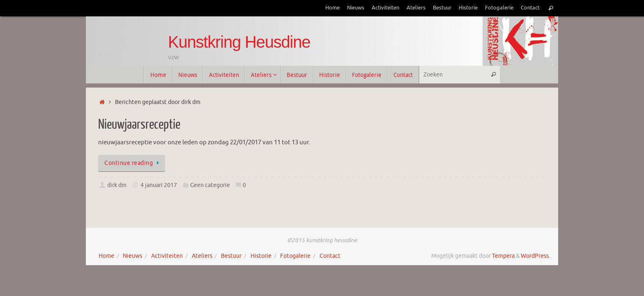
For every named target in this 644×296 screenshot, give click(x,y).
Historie (468, 8)
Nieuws (356, 8)
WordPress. (535, 256)
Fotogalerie (499, 8)
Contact (530, 8)
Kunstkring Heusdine (239, 42)
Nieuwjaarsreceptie (139, 125)
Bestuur (442, 8)
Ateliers (416, 8)
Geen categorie (210, 185)
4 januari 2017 (159, 185)
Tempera (503, 256)
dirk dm (117, 185)
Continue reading (133, 163)
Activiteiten (385, 8)
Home (332, 8)
